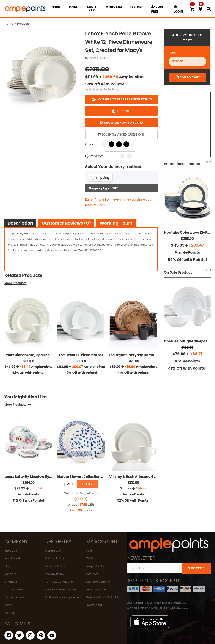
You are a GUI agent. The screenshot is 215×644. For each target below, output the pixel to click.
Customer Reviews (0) (66, 223)
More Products (15, 283)
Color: (90, 144)
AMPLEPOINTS (99, 58)
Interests (92, 574)
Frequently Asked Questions (121, 134)
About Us (11, 551)
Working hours (116, 223)
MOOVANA (114, 7)
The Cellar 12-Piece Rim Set (81, 355)
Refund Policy (55, 558)
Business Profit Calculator (104, 597)
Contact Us (53, 551)
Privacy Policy (55, 574)
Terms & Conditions (59, 582)
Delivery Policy (55, 566)
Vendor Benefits (97, 589)
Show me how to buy (121, 123)
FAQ (7, 566)
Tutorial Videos (15, 589)
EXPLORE (136, 7)
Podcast (10, 613)
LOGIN (178, 9)
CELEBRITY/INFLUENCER (61, 589)
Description (20, 223)
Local (73, 7)
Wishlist (92, 558)
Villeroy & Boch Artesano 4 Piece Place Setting (147, 477)
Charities (11, 582)
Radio (8, 605)
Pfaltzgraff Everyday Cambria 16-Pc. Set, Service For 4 (154, 355)
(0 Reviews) (112, 89)
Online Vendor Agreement (63, 597)
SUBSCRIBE (196, 568)
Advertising (94, 605)
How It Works (13, 558)
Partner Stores (14, 597)
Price (172, 53)
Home (9, 24)
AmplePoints (95, 566)
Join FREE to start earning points (124, 99)
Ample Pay (92, 9)
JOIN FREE (157, 9)
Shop (56, 7)
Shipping (102, 178)
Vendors (10, 574)
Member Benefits (98, 582)
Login (90, 551)
